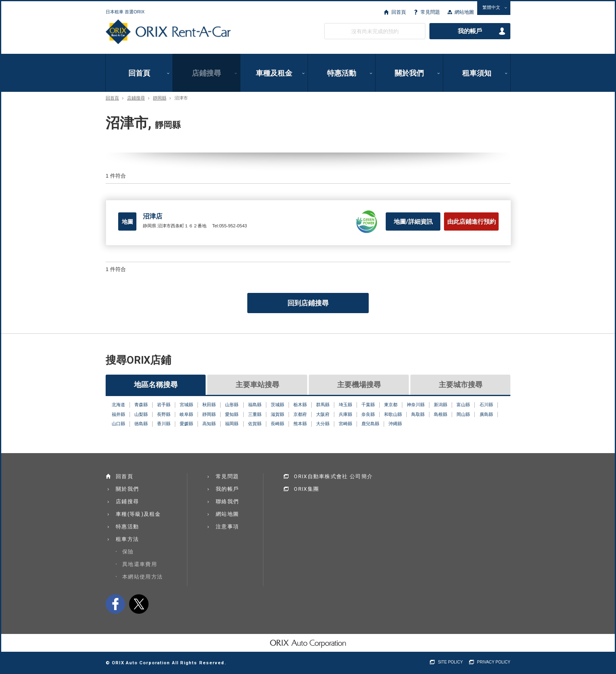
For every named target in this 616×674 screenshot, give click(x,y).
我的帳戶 (470, 31)
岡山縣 (463, 414)
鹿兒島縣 (370, 424)
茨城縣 (277, 405)
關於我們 (409, 73)
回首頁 (399, 12)
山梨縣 (141, 414)
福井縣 (118, 414)
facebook (115, 604)
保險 (128, 552)
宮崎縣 (345, 424)
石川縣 (486, 405)
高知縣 (209, 424)
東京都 (391, 405)
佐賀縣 (255, 424)
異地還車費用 (140, 564)
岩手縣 (164, 405)
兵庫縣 (345, 414)
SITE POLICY (450, 662)
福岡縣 (232, 424)
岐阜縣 (186, 414)
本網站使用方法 (142, 577)
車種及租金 (274, 73)
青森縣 (141, 405)
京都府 (300, 414)
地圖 (127, 222)
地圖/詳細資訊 (413, 222)
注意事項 (227, 527)
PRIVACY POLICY (494, 662)
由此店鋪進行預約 (472, 222)
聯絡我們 (227, 501)
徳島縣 (141, 424)
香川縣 (164, 424)
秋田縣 (209, 405)
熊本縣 (300, 424)
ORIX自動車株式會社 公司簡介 (333, 476)
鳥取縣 (418, 414)
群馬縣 (323, 405)
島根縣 (441, 414)
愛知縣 (232, 414)
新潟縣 (441, 405)
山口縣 (118, 424)
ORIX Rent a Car (168, 32)
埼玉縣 (345, 405)
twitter (139, 604)
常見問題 (430, 12)
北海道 (118, 405)
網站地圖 (464, 12)
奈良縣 (368, 414)
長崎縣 (277, 424)
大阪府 (323, 414)
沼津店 (153, 216)
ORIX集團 (306, 489)
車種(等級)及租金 (138, 514)
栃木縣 (300, 405)
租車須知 (477, 73)
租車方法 (127, 539)
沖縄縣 (395, 424)
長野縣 (164, 414)
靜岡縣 (160, 98)
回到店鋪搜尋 (308, 303)
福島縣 (255, 405)
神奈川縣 (416, 405)
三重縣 (255, 414)
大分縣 (323, 424)
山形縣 (232, 405)
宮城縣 (186, 405)
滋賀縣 (277, 414)
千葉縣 (368, 405)
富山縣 (463, 405)
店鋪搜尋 (206, 73)
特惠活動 (342, 73)
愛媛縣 (186, 424)
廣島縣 (486, 414)
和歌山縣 (393, 414)
